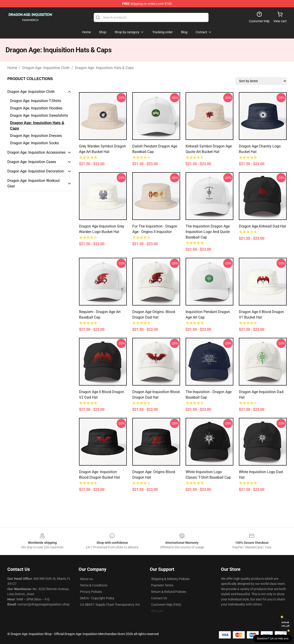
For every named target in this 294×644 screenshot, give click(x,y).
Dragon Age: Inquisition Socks (34, 143)
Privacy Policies (91, 592)
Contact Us (159, 598)
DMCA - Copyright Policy (97, 598)
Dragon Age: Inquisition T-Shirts (36, 101)
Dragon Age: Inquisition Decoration (36, 171)
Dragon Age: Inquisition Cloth (46, 68)
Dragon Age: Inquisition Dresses (36, 136)
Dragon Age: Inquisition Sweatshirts (39, 115)
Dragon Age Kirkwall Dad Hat (262, 226)
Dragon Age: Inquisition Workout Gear (34, 183)
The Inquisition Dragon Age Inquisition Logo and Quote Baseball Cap (208, 232)
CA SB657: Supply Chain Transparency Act (110, 605)
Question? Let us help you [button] (273, 638)
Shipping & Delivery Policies (170, 579)
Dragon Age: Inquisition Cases (32, 162)
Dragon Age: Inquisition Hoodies (36, 108)
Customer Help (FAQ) (166, 605)
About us (86, 579)
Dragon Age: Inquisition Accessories (36, 152)
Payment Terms (162, 585)
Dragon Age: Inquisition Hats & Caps (104, 68)
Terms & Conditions (94, 585)
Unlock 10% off (285, 624)
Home (12, 68)
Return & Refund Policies (169, 592)
